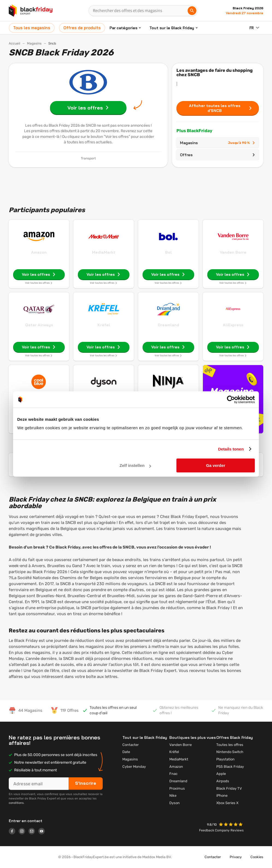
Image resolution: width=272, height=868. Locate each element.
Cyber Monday (134, 767)
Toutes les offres (230, 745)
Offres (218, 155)
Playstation (225, 759)
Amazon (39, 252)
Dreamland (168, 325)
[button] (231, 825)
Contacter (131, 745)
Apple (221, 774)
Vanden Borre (233, 252)
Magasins (34, 43)
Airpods (223, 781)
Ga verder (215, 465)
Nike (173, 796)
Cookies (257, 857)
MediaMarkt (104, 252)
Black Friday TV (229, 788)
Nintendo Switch (230, 752)
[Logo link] (14, 832)
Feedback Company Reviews (221, 830)
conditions (16, 803)
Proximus (177, 788)
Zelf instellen (135, 465)
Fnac (173, 774)
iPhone (222, 796)
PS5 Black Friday (230, 767)
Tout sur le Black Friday (172, 28)
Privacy (236, 857)
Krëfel (104, 325)
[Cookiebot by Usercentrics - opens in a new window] (231, 399)
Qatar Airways (39, 325)
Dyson (175, 803)
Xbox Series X (227, 803)
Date (126, 752)
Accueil (14, 43)
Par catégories (123, 28)
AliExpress (233, 325)
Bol (168, 252)
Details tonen (231, 449)
